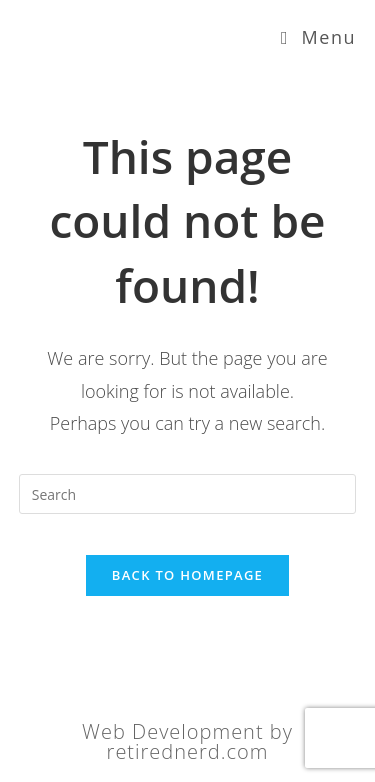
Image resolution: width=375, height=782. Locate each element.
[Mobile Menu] (318, 37)
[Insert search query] (188, 494)
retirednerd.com (188, 751)
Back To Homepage (187, 575)
